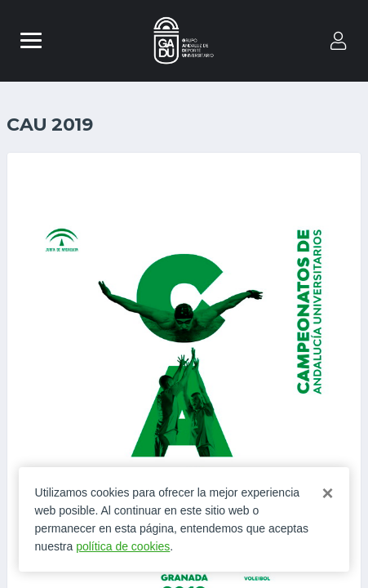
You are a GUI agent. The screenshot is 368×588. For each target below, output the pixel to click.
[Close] (327, 493)
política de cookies (123, 546)
